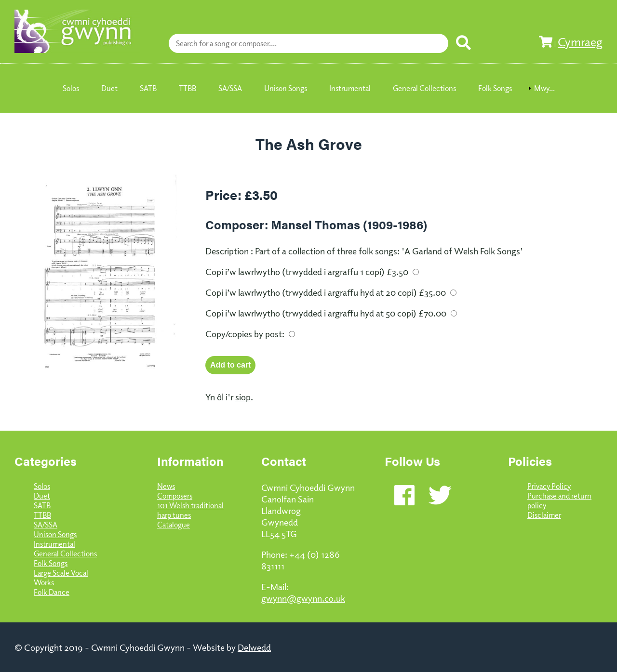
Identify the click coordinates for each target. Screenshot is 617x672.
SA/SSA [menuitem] (230, 88)
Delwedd (254, 647)
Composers (175, 496)
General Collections (65, 553)
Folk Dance (52, 592)
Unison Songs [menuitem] (286, 88)
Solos (42, 486)
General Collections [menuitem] (424, 88)
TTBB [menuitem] (188, 88)
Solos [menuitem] (71, 88)
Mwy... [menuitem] (544, 88)
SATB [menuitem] (148, 88)
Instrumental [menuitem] (350, 88)
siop (243, 396)
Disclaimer (544, 515)
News (166, 486)
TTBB (42, 515)
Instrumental (54, 544)
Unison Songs (55, 534)
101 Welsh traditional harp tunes (190, 510)
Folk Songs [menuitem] (495, 88)
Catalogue (174, 525)
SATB (42, 505)
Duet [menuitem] (109, 88)
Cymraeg (580, 41)
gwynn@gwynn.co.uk (303, 598)
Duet (42, 496)
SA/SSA (46, 525)
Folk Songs (51, 563)
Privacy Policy (549, 486)
